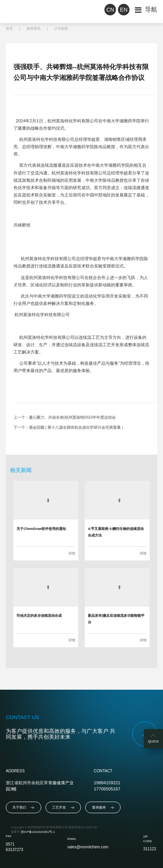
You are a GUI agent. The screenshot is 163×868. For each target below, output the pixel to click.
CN (110, 10)
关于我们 (23, 808)
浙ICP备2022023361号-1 (38, 832)
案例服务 (103, 808)
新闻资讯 (34, 29)
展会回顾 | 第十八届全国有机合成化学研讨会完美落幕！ (77, 427)
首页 (9, 29)
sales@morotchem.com (88, 847)
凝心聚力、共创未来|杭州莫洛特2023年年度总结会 (72, 417)
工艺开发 (63, 808)
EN (124, 10)
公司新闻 (61, 29)
